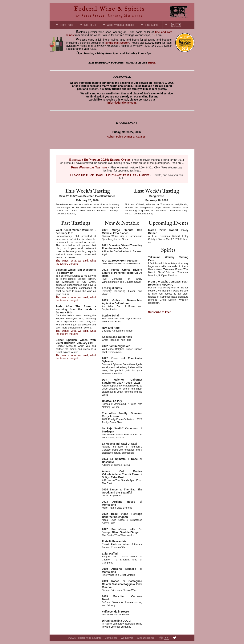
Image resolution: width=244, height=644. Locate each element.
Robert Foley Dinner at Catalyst (127, 137)
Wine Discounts (145, 638)
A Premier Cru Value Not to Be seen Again (122, 250)
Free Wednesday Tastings (89, 167)
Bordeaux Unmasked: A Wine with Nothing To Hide (122, 404)
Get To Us (90, 25)
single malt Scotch (117, 43)
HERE (152, 63)
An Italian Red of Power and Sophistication (122, 305)
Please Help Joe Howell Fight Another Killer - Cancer (110, 175)
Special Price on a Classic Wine (122, 586)
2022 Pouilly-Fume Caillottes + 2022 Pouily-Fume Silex (122, 418)
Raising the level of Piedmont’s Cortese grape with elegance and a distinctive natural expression (122, 448)
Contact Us (111, 638)
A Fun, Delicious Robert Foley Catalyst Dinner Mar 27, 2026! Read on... (168, 236)
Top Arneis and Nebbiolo (122, 613)
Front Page (66, 25)
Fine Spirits (152, 25)
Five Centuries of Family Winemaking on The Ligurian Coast (122, 276)
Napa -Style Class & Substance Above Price (122, 518)
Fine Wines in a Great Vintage (122, 572)
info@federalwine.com (122, 103)
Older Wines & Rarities (120, 25)
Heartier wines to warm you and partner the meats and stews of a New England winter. (76, 346)
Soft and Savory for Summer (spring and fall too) (122, 601)
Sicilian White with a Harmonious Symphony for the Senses (122, 235)
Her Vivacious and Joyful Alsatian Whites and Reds (122, 318)
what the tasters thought (76, 262)
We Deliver (127, 638)
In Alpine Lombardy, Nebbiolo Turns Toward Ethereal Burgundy (122, 624)
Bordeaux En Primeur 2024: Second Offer (99, 160)
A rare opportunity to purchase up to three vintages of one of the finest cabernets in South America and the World (122, 387)
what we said (79, 261)
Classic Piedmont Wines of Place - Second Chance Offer (122, 544)
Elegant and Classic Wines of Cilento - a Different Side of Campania (122, 558)
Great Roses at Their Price (122, 338)
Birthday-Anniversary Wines (122, 329)
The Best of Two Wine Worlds (122, 532)
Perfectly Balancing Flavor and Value (122, 291)
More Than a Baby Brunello (122, 505)
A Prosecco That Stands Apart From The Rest (122, 477)
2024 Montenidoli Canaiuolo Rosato (122, 262)
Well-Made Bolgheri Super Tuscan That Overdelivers (122, 349)
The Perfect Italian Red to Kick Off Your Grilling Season (122, 433)
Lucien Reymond (122, 492)
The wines (62, 261)
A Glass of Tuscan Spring (122, 462)
